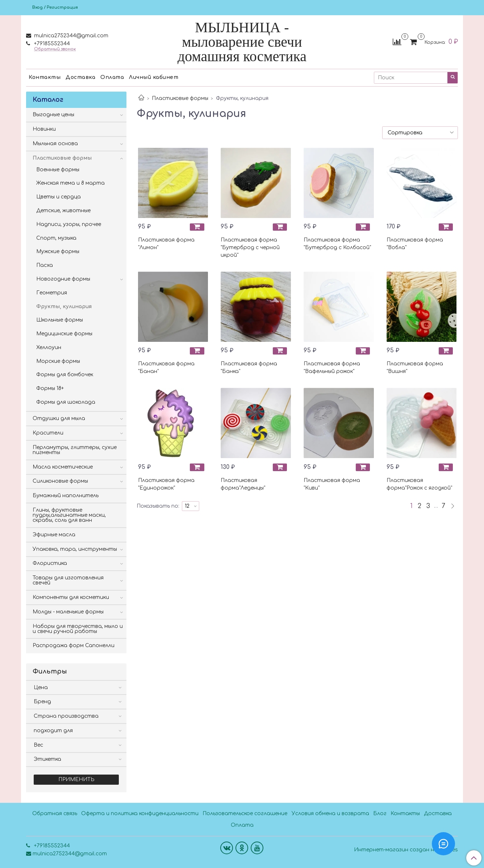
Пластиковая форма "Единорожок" (166, 484)
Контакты (45, 77)
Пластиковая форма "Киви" (332, 484)
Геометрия (52, 293)
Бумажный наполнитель (66, 496)
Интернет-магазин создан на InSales (406, 850)
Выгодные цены (53, 115)
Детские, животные (63, 211)
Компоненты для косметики (71, 597)
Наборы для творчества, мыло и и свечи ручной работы (78, 629)
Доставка (80, 77)
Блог (380, 814)
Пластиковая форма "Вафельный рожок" (332, 368)
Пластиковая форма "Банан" (166, 368)
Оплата (112, 77)
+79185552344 (51, 44)
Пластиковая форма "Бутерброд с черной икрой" (250, 248)
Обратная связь (55, 814)
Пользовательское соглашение (245, 814)
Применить (76, 779)
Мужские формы (58, 251)
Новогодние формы (63, 279)
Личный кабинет (154, 77)
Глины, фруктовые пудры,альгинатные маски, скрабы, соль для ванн (69, 515)
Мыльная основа (55, 144)
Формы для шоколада (66, 402)
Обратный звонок (55, 49)
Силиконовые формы (60, 481)
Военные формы (58, 170)
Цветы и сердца (59, 197)
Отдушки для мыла (59, 418)
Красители (48, 433)
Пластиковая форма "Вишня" (415, 368)
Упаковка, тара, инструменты (75, 549)
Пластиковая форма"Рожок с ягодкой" (419, 484)
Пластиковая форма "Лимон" (166, 244)
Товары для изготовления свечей (68, 580)
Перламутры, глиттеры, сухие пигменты (75, 450)
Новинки (44, 129)
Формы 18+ (50, 388)
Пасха (45, 265)
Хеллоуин (49, 347)
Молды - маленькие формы (68, 612)
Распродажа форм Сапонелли (74, 645)
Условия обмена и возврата (330, 814)
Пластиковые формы (180, 98)
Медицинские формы (64, 334)
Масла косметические (63, 467)
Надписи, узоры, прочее (69, 224)
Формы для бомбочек (65, 375)
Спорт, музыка (56, 238)
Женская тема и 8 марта (70, 183)
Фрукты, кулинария (64, 307)
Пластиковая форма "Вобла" (415, 244)
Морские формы (58, 361)
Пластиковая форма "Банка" (249, 368)
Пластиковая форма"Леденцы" (243, 484)
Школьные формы (60, 320)
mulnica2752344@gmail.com (70, 36)
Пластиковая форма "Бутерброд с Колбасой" (337, 244)
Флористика (50, 563)
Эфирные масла (54, 535)
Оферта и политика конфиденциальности (140, 814)
